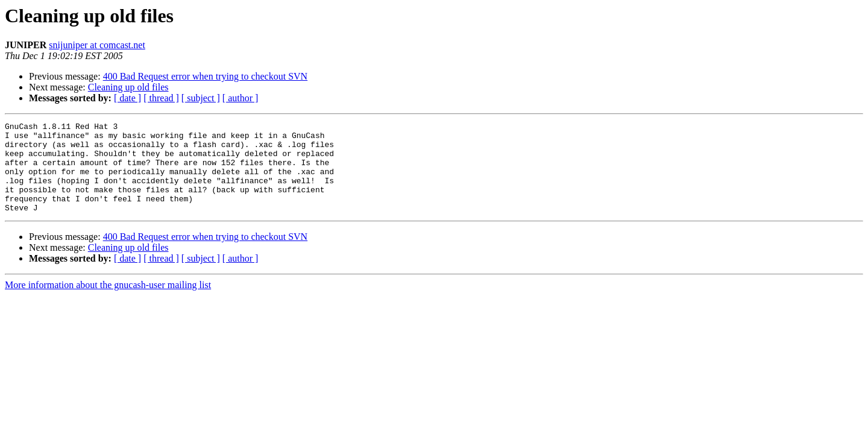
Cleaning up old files (128, 87)
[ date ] (127, 98)
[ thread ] (161, 98)
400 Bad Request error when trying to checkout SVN (205, 76)
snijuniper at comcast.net (97, 45)
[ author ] (241, 98)
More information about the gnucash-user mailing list (108, 303)
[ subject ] (201, 98)
